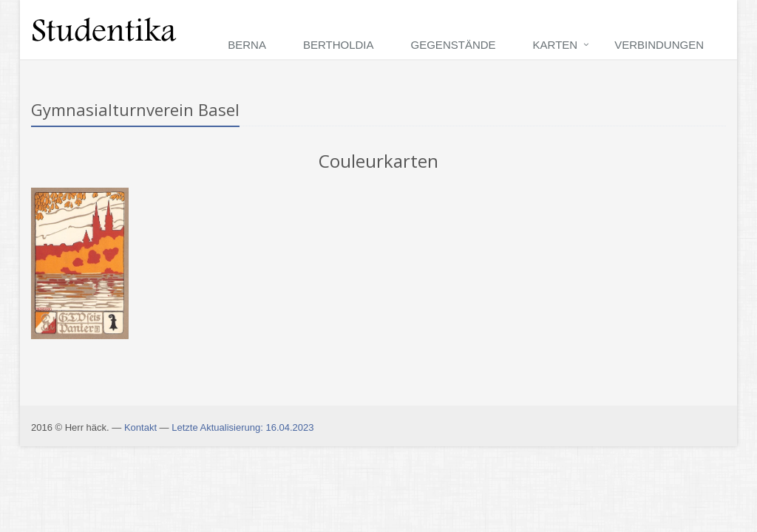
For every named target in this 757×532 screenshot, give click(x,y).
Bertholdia (339, 45)
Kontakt (140, 427)
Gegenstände (454, 45)
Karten (556, 45)
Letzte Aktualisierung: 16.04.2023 (242, 427)
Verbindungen (659, 45)
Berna (247, 45)
